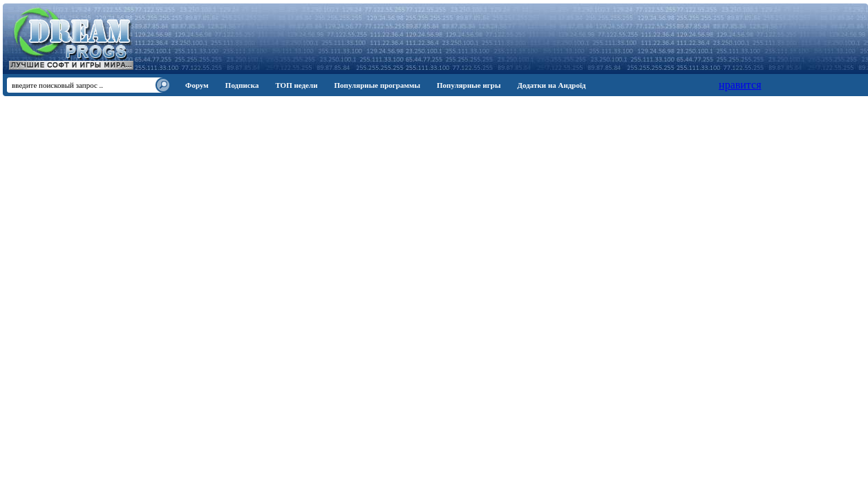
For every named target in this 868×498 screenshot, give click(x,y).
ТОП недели (296, 85)
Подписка (242, 85)
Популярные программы (377, 85)
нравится (740, 85)
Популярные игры (469, 85)
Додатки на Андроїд (552, 85)
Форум (197, 85)
